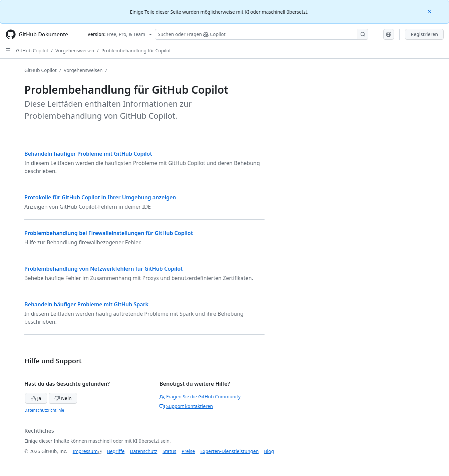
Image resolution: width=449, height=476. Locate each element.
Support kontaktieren (186, 406)
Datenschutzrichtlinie (44, 410)
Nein (63, 398)
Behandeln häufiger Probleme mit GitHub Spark (86, 304)
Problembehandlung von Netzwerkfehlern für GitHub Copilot (104, 269)
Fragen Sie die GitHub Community (200, 396)
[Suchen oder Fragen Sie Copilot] (262, 34)
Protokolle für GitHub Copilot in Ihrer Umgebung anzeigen (100, 197)
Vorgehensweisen (75, 50)
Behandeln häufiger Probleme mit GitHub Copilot (88, 154)
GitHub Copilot (32, 50)
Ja (36, 398)
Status (169, 451)
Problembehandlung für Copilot (136, 50)
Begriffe (116, 451)
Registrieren (424, 34)
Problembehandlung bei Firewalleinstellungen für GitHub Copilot (109, 233)
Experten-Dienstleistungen (229, 451)
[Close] (430, 11)
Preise (188, 451)
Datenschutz (143, 451)
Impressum (85, 451)
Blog (269, 451)
